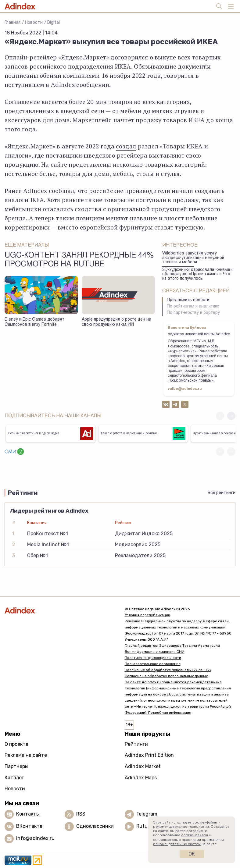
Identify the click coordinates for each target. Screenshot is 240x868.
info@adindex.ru (35, 838)
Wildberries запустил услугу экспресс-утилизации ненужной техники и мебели (193, 258)
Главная (13, 22)
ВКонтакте (29, 826)
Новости (34, 22)
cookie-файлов (195, 835)
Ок (192, 854)
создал (126, 146)
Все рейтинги (222, 493)
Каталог (14, 778)
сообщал (61, 191)
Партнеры (16, 766)
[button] (231, 416)
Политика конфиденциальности (153, 658)
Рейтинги (136, 744)
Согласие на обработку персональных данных (166, 676)
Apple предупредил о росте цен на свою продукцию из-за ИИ (116, 322)
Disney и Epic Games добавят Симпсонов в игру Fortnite (34, 322)
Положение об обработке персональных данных (168, 670)
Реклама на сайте (26, 755)
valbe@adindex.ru (185, 389)
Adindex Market (143, 766)
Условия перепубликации (147, 615)
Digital (54, 22)
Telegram (147, 814)
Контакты (28, 814)
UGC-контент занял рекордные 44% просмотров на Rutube (79, 260)
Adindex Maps (141, 778)
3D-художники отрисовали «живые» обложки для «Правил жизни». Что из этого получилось (197, 274)
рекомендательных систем (177, 844)
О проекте (16, 744)
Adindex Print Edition (149, 755)
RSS (81, 814)
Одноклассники (95, 826)
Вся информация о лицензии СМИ (155, 652)
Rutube (145, 826)
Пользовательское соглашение (153, 664)
